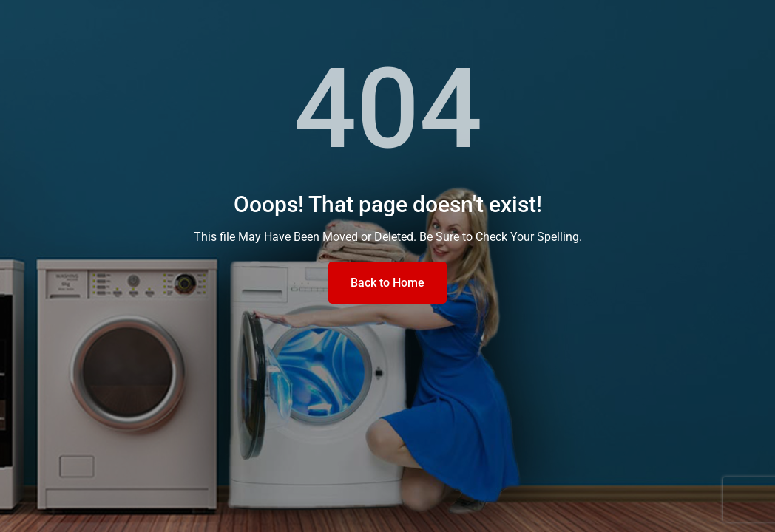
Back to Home (387, 283)
